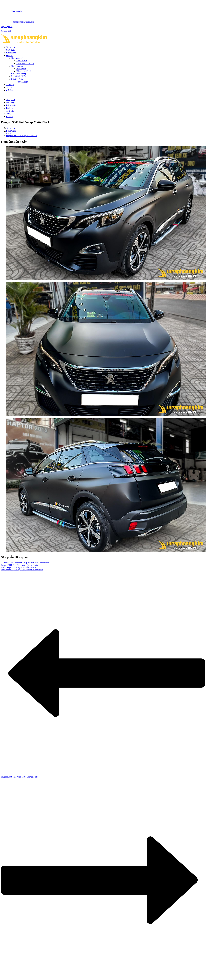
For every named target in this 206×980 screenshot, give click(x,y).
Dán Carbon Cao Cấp (25, 64)
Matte (9, 133)
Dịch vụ (10, 56)
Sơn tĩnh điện (17, 79)
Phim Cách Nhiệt (19, 76)
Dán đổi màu (22, 61)
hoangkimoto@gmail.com (24, 22)
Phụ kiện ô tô (7, 27)
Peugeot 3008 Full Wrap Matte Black (22, 136)
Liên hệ (9, 90)
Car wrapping (17, 58)
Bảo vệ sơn (21, 69)
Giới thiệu (11, 50)
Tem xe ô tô (6, 31)
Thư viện (10, 85)
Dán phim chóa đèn (24, 71)
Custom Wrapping (19, 73)
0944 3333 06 (17, 11)
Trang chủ (10, 47)
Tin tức (9, 87)
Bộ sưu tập (11, 53)
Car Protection (17, 66)
